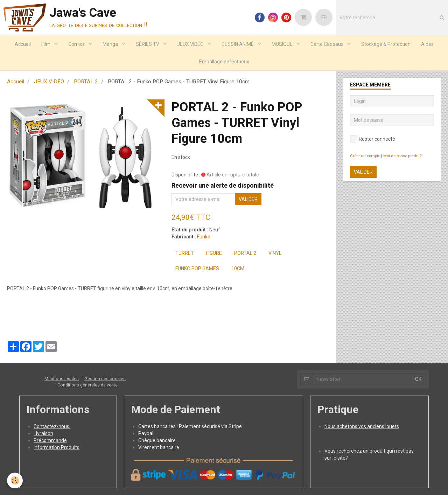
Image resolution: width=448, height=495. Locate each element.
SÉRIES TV (148, 44)
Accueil (23, 44)
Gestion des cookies (105, 379)
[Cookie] (15, 480)
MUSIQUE (283, 44)
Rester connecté (373, 139)
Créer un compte (365, 156)
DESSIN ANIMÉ (238, 44)
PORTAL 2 (86, 82)
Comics (77, 44)
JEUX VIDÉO (191, 44)
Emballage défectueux (224, 62)
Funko (204, 237)
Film (46, 44)
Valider (248, 199)
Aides (427, 44)
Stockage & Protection (386, 44)
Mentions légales (62, 379)
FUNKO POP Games (197, 269)
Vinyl (275, 253)
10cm (238, 269)
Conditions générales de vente (87, 385)
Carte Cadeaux (327, 44)
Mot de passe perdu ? (402, 156)
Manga (111, 44)
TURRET (185, 253)
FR (324, 18)
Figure (214, 253)
